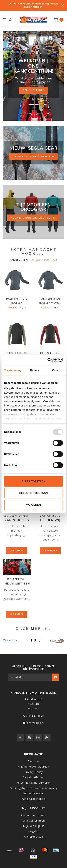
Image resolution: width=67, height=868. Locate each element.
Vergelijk (33, 831)
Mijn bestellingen (34, 821)
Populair (51, 260)
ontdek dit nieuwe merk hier (34, 156)
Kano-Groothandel (34, 799)
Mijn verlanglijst (34, 826)
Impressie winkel (33, 793)
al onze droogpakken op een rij (34, 218)
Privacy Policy (34, 772)
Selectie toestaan (33, 493)
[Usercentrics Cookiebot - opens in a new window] (48, 360)
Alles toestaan (33, 481)
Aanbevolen (19, 260)
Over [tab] (55, 370)
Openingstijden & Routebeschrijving (33, 788)
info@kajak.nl (35, 723)
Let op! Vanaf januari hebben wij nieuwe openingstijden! (34, 5)
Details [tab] (34, 370)
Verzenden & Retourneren (33, 783)
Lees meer (17, 550)
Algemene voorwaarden (33, 767)
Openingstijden (34, 90)
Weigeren (34, 505)
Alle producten (33, 837)
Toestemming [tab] (13, 370)
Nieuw (36, 260)
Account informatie (34, 815)
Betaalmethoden (33, 777)
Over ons (33, 761)
